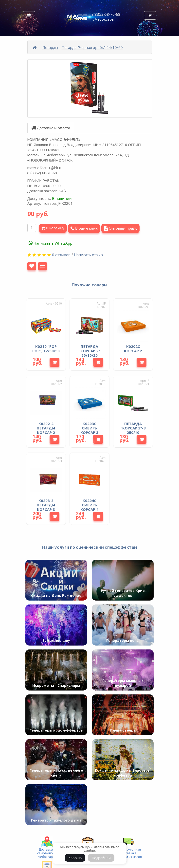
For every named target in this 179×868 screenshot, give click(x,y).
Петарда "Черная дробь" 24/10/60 (92, 47)
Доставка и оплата (51, 128)
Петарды (50, 47)
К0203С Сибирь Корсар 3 (89, 428)
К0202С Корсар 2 (133, 349)
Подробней (101, 858)
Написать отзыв (88, 255)
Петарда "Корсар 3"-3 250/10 (133, 428)
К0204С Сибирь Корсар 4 (89, 505)
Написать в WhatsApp (50, 243)
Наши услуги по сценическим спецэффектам (90, 547)
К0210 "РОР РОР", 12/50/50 (46, 349)
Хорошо (75, 858)
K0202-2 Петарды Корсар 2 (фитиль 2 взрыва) (46, 432)
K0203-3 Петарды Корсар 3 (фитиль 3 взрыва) (46, 509)
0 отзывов (61, 255)
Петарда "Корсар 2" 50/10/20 (89, 351)
